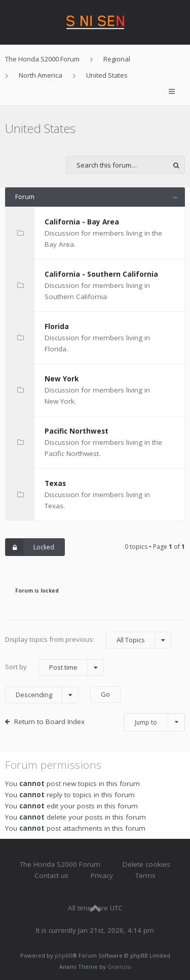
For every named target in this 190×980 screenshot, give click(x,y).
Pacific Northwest (77, 431)
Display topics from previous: (88, 640)
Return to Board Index (49, 722)
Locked (30, 547)
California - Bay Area (82, 222)
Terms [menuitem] (145, 875)
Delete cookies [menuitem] (146, 864)
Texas (55, 483)
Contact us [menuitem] (51, 875)
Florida (57, 326)
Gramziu (119, 967)
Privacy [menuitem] (102, 875)
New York (62, 379)
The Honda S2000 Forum (60, 864)
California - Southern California (101, 274)
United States (40, 128)
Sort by (54, 667)
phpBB (64, 955)
